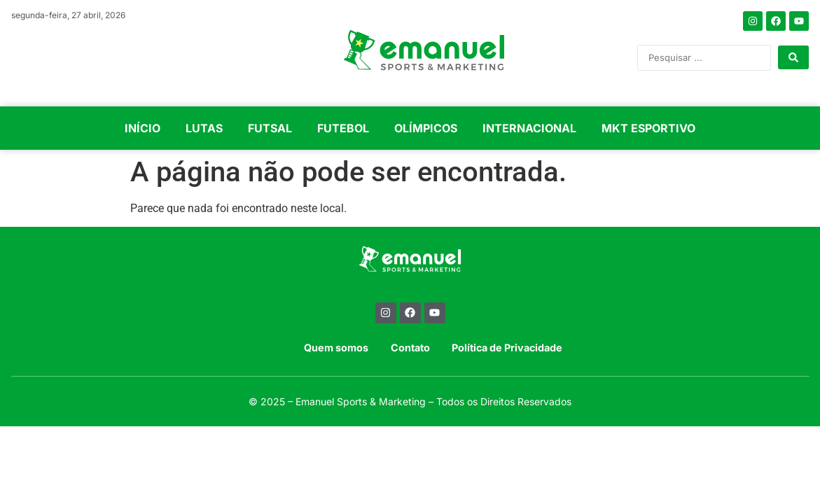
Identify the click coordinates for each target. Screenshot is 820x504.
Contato (410, 348)
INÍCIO (143, 128)
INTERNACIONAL (529, 128)
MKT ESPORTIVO (648, 128)
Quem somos (336, 348)
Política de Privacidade (507, 348)
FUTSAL (270, 128)
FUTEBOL (343, 128)
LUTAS (204, 128)
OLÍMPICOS (426, 128)
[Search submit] (793, 57)
